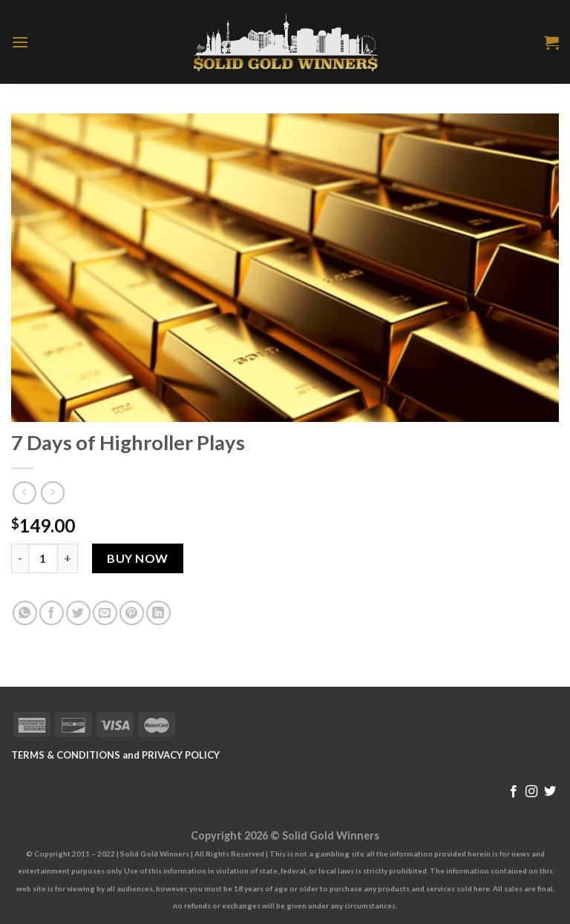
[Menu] (20, 42)
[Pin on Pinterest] (132, 613)
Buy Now (137, 558)
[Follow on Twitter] (550, 792)
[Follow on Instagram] (531, 792)
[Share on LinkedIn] (158, 613)
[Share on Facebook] (52, 613)
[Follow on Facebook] (514, 792)
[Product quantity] (43, 558)
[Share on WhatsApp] (25, 613)
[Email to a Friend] (105, 613)
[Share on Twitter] (78, 613)
